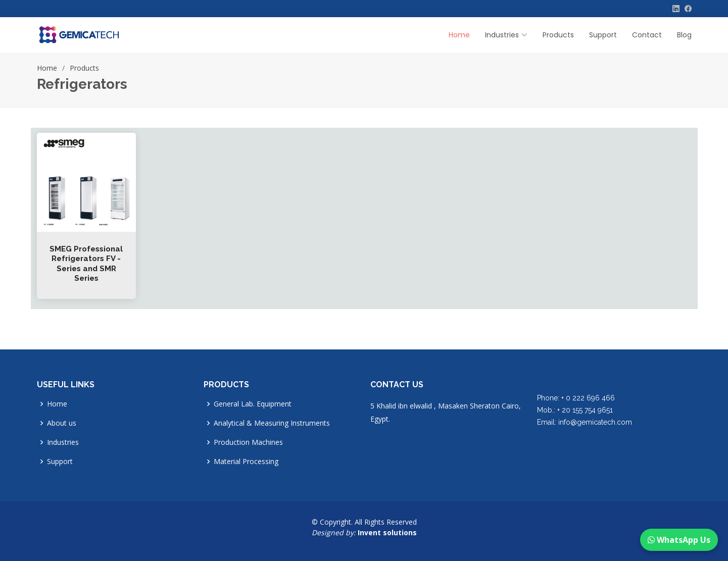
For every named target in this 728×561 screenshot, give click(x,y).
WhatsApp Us (679, 540)
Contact (647, 35)
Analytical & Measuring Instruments (272, 423)
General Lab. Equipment (253, 404)
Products (558, 35)
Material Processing (246, 462)
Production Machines (248, 442)
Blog (684, 35)
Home (459, 35)
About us (62, 423)
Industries (63, 442)
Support (603, 35)
